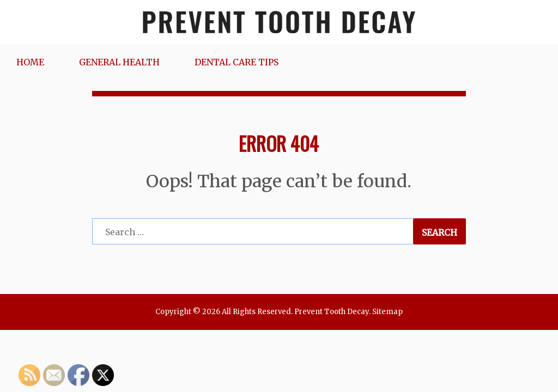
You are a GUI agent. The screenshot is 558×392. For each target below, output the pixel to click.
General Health (119, 62)
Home (30, 62)
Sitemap (387, 312)
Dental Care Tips (236, 62)
